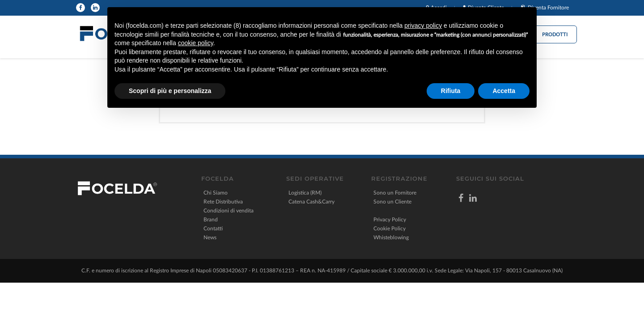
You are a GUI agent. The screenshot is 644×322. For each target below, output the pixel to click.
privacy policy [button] (423, 25)
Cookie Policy (390, 229)
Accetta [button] (504, 91)
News (210, 237)
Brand (211, 220)
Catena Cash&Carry (311, 202)
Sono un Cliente (392, 202)
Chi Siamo (216, 193)
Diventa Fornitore (548, 8)
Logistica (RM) (305, 193)
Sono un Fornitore (395, 193)
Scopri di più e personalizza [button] (170, 91)
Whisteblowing (391, 237)
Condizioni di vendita (229, 211)
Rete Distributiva (223, 202)
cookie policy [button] (196, 43)
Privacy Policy (390, 220)
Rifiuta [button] (451, 91)
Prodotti (555, 35)
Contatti (213, 229)
